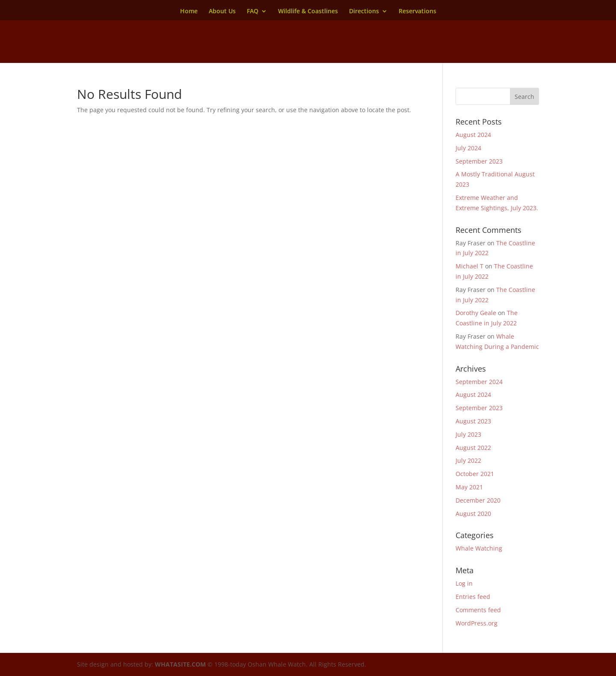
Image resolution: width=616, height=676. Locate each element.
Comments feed (478, 610)
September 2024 (479, 382)
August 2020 (473, 514)
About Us (222, 12)
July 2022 (468, 460)
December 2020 (478, 500)
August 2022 (473, 448)
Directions (364, 12)
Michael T (469, 266)
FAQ (253, 12)
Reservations (418, 12)
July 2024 (468, 148)
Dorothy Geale (476, 313)
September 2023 (479, 161)
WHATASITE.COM (180, 664)
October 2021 (475, 474)
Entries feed (473, 597)
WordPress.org (477, 623)
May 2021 (469, 487)
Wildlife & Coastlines (308, 12)
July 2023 (468, 434)
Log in (464, 583)
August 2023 (473, 421)
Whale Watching (479, 548)
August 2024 (473, 135)
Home (189, 12)
